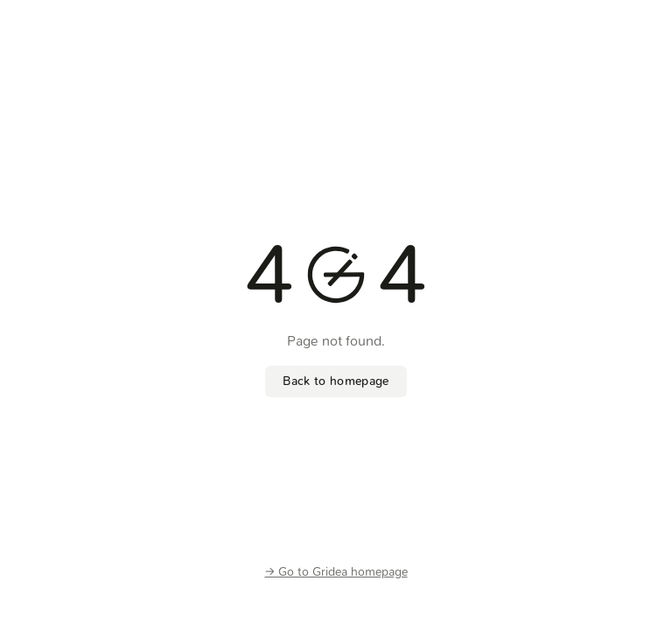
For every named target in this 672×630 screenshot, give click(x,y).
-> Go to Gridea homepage (336, 572)
